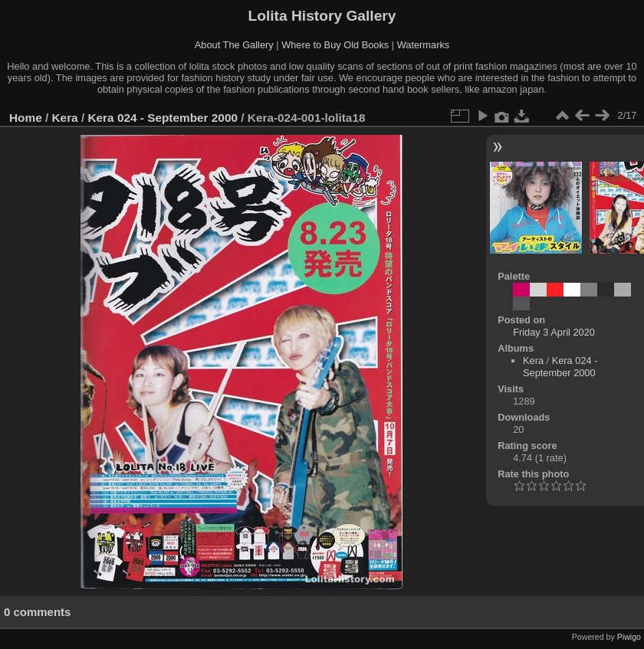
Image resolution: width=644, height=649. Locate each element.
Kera (65, 118)
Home (26, 118)
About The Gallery (234, 45)
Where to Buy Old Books (335, 45)
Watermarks (424, 45)
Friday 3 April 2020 (554, 332)
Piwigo (629, 637)
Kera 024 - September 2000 (163, 118)
